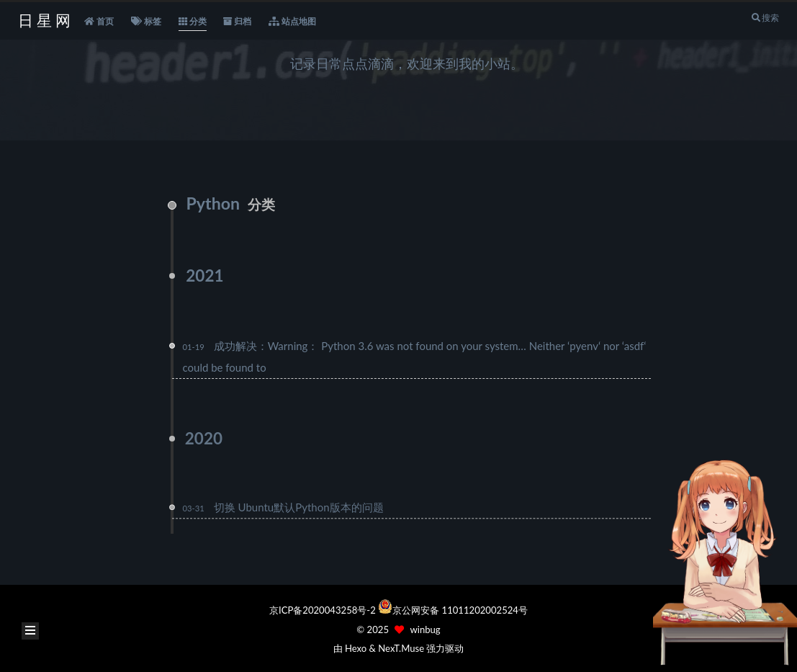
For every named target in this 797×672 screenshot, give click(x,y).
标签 (146, 22)
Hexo (356, 648)
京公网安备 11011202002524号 (460, 610)
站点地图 (292, 22)
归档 (237, 22)
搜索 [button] (765, 18)
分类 (193, 22)
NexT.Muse (401, 648)
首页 (99, 22)
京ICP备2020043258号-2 (324, 610)
